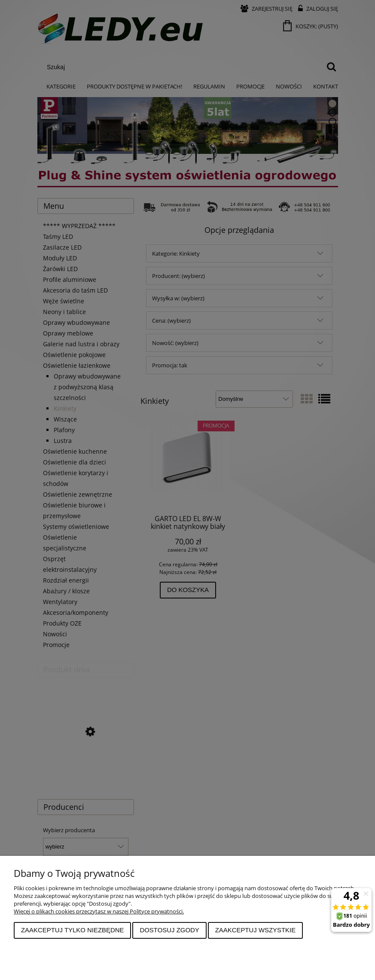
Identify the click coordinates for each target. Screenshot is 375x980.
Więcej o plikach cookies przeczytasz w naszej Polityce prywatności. (99, 911)
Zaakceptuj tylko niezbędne (73, 930)
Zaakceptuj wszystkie (256, 930)
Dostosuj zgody (169, 930)
